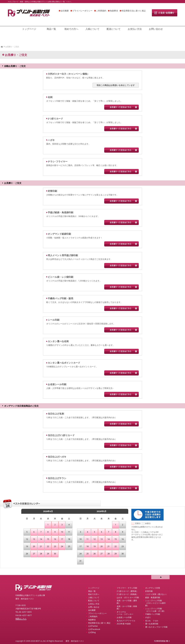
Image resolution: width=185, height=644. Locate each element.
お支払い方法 (135, 29)
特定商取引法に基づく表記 (134, 11)
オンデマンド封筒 (153, 588)
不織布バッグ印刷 (153, 614)
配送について (114, 29)
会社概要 (65, 11)
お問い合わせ (156, 29)
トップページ (29, 29)
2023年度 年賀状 (124, 624)
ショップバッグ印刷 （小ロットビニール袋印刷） (155, 603)
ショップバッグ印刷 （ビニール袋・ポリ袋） (155, 610)
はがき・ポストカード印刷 (128, 597)
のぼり (148, 617)
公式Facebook (94, 629)
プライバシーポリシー (82, 11)
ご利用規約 (101, 11)
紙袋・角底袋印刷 (153, 597)
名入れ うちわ (152, 621)
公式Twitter (93, 626)
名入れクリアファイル (126, 621)
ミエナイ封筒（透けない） (156, 594)
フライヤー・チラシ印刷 (127, 588)
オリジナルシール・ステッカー (125, 613)
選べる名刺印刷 (152, 624)
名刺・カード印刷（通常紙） (127, 602)
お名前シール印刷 (124, 617)
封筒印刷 (149, 591)
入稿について (92, 29)
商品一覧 (51, 29)
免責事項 (114, 11)
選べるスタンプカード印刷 (156, 627)
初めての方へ (71, 29)
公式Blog (92, 632)
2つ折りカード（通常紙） (127, 591)
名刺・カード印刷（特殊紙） (127, 608)
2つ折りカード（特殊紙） (127, 594)
